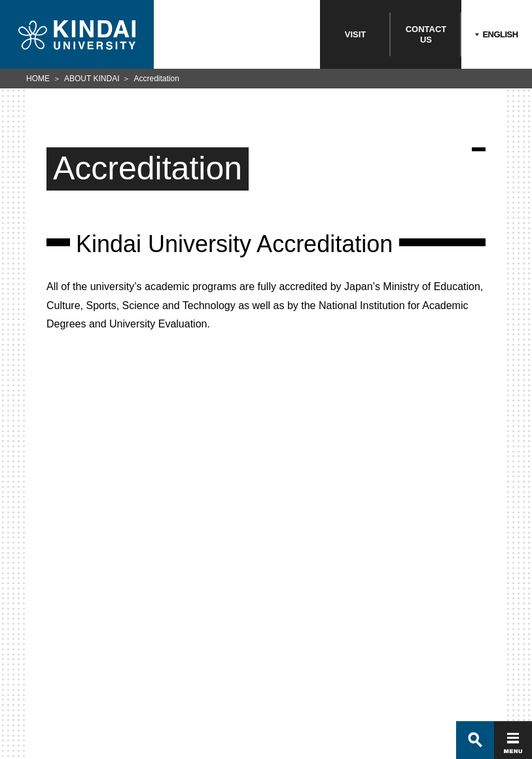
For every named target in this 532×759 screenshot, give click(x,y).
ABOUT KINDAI (92, 79)
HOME (38, 79)
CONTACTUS (426, 34)
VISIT (356, 34)
